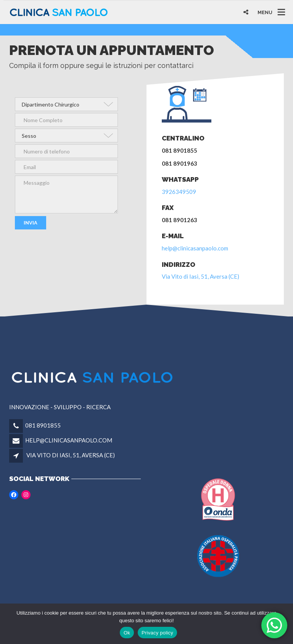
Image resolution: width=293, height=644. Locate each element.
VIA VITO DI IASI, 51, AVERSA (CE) (71, 455)
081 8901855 (43, 425)
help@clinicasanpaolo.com (195, 248)
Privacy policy (157, 633)
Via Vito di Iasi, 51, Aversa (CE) (200, 276)
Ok (127, 633)
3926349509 (179, 192)
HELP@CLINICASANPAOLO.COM (69, 440)
